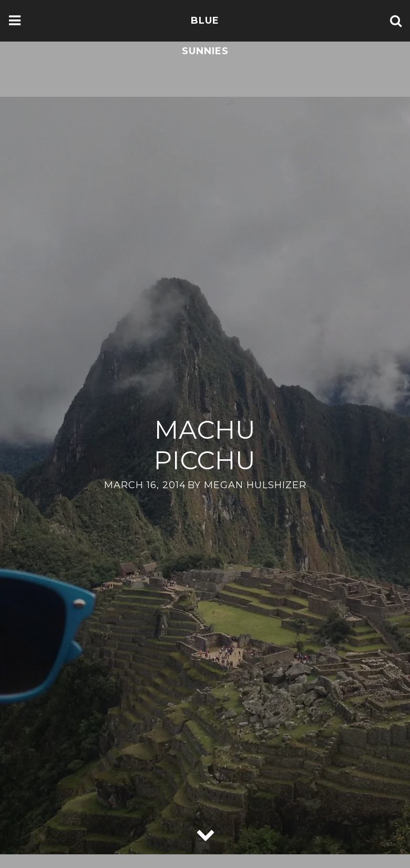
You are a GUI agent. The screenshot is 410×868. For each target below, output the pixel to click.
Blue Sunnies (205, 36)
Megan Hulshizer (255, 485)
